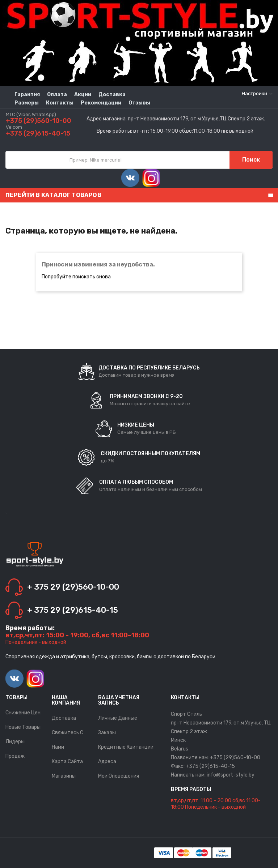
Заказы (107, 733)
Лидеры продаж (15, 749)
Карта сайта (67, 762)
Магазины (64, 776)
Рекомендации (101, 103)
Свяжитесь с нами (68, 740)
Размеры (27, 103)
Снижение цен (23, 713)
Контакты (60, 103)
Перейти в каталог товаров (53, 195)
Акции (83, 95)
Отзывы (139, 103)
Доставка (112, 95)
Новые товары (23, 727)
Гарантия (27, 95)
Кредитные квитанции (126, 747)
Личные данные (118, 718)
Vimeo (130, 178)
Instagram (151, 178)
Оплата (57, 95)
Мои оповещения (119, 776)
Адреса (107, 762)
